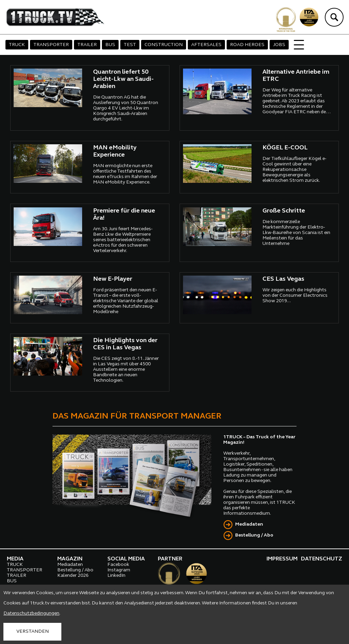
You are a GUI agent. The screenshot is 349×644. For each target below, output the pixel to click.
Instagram (119, 570)
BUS (110, 45)
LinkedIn (116, 576)
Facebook (118, 565)
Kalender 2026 (73, 576)
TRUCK (17, 45)
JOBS (279, 45)
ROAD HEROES (247, 45)
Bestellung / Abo (254, 535)
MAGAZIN (70, 559)
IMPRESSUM (282, 559)
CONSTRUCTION (164, 45)
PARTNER (170, 559)
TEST (130, 45)
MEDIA (15, 559)
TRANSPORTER (51, 45)
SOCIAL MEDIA (126, 559)
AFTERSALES (206, 45)
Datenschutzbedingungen (31, 613)
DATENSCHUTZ (322, 559)
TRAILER (87, 45)
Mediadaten (249, 524)
